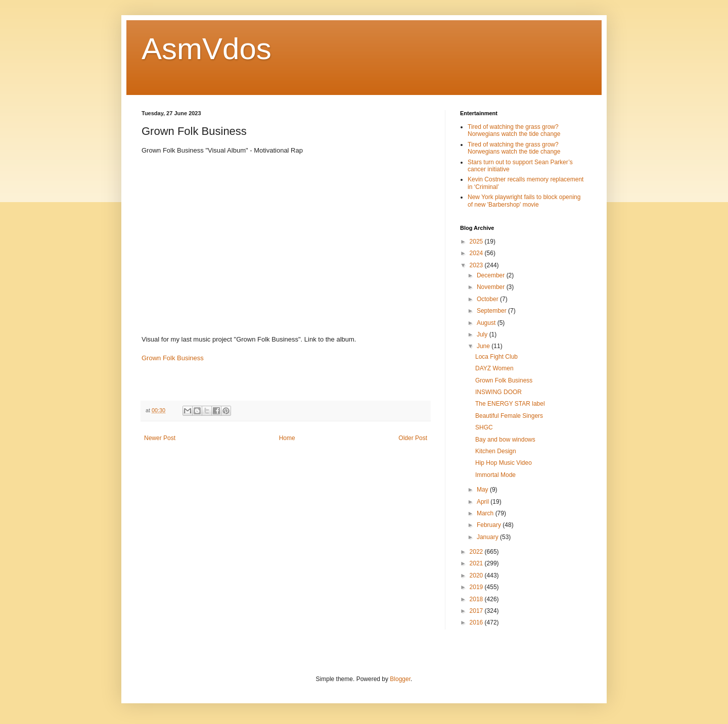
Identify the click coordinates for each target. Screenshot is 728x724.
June (484, 346)
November (492, 287)
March (486, 513)
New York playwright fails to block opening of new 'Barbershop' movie (524, 201)
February (490, 525)
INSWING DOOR (498, 392)
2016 (477, 622)
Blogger (400, 679)
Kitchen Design (496, 451)
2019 (477, 587)
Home (287, 438)
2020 (477, 575)
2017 (477, 611)
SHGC (484, 427)
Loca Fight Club (496, 357)
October (488, 299)
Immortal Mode (495, 475)
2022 (477, 552)
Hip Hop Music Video (504, 463)
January (488, 537)
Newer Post (160, 438)
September (492, 311)
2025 (477, 242)
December (492, 275)
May (483, 490)
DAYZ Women (494, 368)
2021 (477, 563)
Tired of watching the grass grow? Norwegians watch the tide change (514, 130)
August (487, 323)
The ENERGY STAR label (510, 404)
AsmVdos (207, 49)
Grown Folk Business (173, 358)
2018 (477, 599)
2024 (477, 253)
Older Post (413, 438)
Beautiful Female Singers (509, 416)
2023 (477, 265)
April (484, 502)
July (483, 334)
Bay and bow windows (505, 440)
